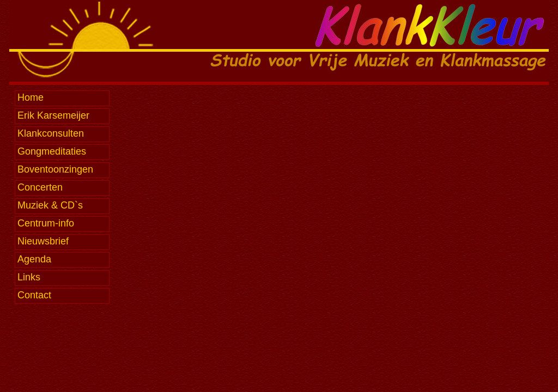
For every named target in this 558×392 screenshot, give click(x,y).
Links (29, 277)
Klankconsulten (51, 133)
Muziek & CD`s (50, 205)
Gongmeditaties (52, 151)
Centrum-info (46, 223)
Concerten (40, 187)
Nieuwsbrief (43, 241)
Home (31, 97)
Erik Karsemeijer (53, 115)
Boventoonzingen (55, 169)
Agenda (34, 259)
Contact (34, 295)
